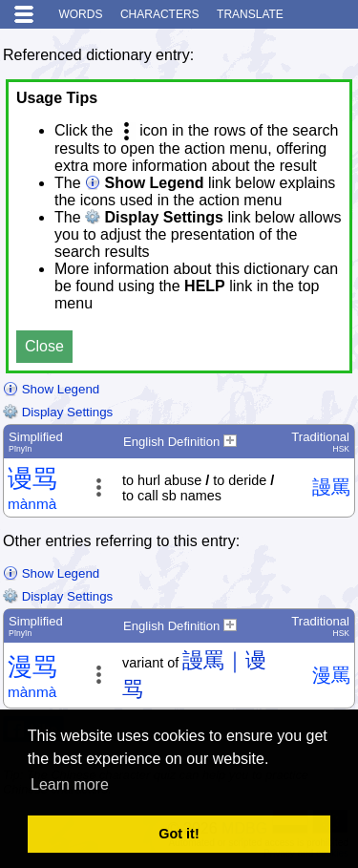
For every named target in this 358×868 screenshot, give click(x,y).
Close (44, 346)
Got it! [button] (179, 834)
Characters (160, 14)
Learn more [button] (70, 784)
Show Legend (51, 389)
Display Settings (58, 412)
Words (80, 14)
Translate (250, 14)
